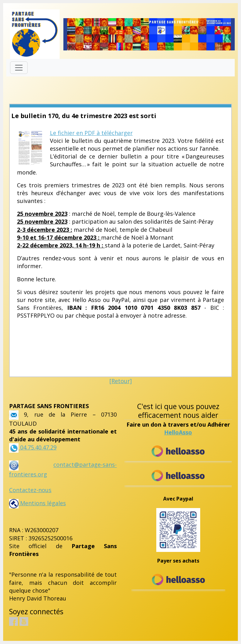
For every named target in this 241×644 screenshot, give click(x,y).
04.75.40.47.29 (37, 447)
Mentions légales (37, 503)
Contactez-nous (30, 490)
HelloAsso (178, 432)
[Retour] (121, 381)
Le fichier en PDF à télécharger (91, 133)
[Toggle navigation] (19, 68)
